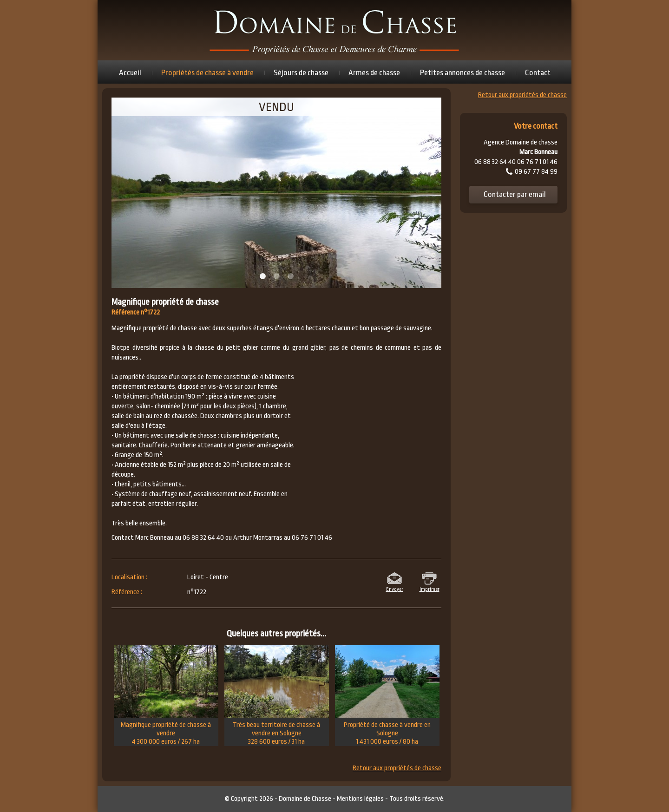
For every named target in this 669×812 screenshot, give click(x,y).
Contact (538, 73)
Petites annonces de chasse (462, 73)
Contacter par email (515, 194)
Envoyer (395, 589)
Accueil (130, 73)
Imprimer (430, 589)
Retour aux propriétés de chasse (397, 768)
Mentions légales (360, 799)
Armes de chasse (374, 73)
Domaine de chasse (334, 30)
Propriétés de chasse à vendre (207, 73)
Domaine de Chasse (305, 799)
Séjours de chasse (301, 73)
